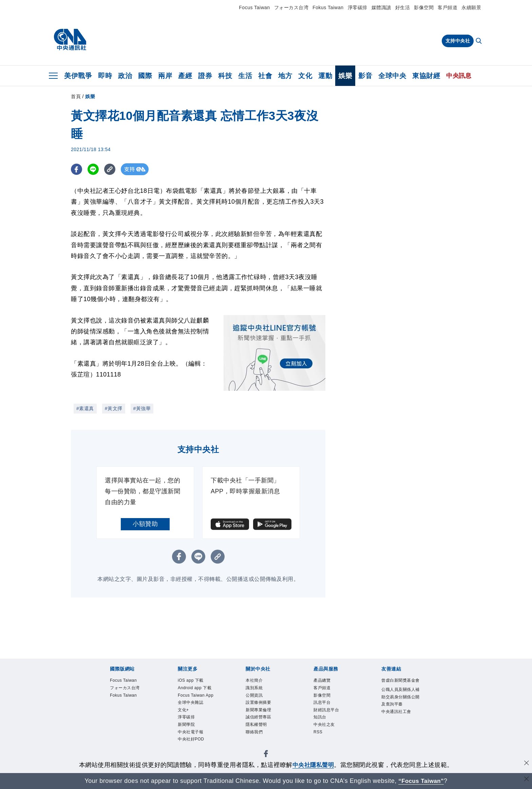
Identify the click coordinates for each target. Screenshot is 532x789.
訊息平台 (322, 702)
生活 (245, 76)
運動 (325, 76)
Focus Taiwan (254, 7)
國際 (145, 76)
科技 (225, 76)
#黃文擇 (114, 408)
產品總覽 (322, 680)
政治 (125, 76)
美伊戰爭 (78, 76)
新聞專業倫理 (258, 710)
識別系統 (254, 688)
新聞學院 (186, 724)
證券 (205, 76)
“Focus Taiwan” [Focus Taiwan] (421, 781)
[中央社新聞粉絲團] (266, 755)
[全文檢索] (479, 41)
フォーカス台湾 (291, 7)
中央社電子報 (191, 732)
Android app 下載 (195, 688)
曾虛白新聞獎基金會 (401, 680)
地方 (285, 76)
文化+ (183, 710)
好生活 (403, 7)
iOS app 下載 (191, 680)
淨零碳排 (358, 7)
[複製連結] (111, 169)
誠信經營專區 (258, 717)
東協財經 (426, 76)
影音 (365, 76)
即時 (105, 76)
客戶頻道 (448, 7)
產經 (185, 76)
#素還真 (85, 408)
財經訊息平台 (326, 710)
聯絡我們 (254, 732)
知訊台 (320, 717)
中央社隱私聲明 (313, 765)
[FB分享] (77, 169)
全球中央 (392, 76)
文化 (305, 76)
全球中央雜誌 (191, 702)
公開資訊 (254, 695)
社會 (265, 76)
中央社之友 (324, 724)
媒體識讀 (381, 7)
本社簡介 (254, 680)
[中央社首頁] (70, 40)
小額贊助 (145, 524)
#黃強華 (142, 408)
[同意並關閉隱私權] (526, 764)
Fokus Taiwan (328, 7)
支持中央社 (458, 41)
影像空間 (424, 7)
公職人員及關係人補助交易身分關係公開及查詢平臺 (401, 697)
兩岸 (165, 76)
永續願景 (471, 7)
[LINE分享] (94, 169)
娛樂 (345, 76)
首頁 (76, 96)
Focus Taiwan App (196, 695)
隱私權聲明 (256, 724)
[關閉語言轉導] (526, 780)
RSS (318, 732)
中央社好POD (191, 739)
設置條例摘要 (258, 702)
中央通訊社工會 (396, 712)
